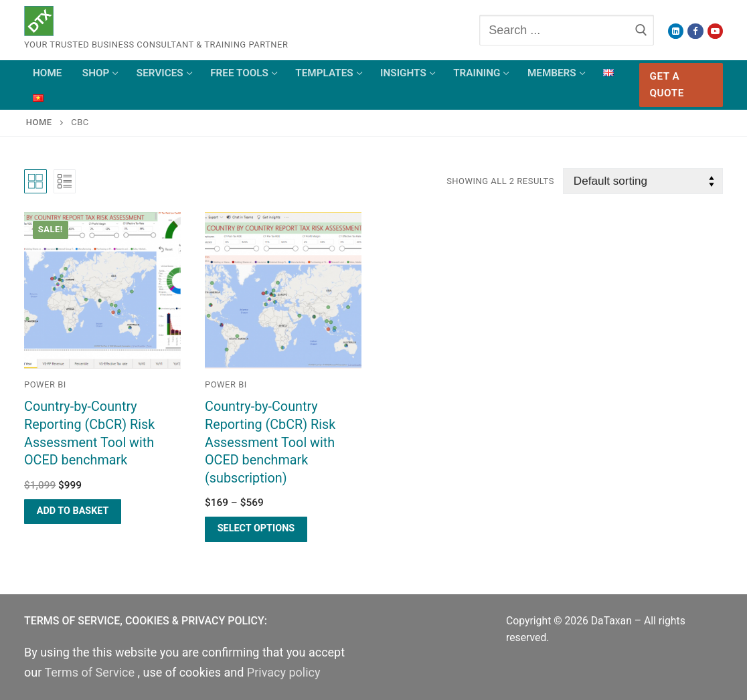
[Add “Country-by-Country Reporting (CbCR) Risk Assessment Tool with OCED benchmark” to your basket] (73, 512)
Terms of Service (91, 672)
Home (39, 122)
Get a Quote (667, 85)
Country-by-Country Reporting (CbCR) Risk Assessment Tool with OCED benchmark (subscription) (270, 442)
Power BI (45, 384)
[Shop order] (643, 181)
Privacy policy (284, 672)
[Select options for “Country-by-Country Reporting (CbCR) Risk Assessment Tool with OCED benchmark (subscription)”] (256, 529)
